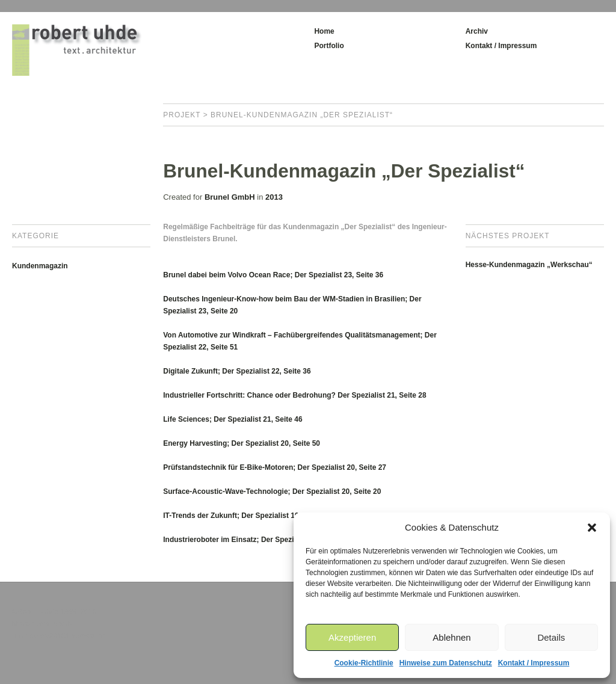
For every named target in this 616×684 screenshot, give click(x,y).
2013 (274, 197)
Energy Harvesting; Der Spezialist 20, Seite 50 (242, 443)
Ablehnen (451, 637)
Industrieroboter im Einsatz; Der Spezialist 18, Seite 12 (256, 540)
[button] (592, 528)
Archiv (477, 31)
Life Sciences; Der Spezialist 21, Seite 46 (233, 419)
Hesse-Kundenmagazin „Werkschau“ (529, 265)
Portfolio (329, 46)
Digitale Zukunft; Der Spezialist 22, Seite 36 (237, 371)
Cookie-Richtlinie (364, 663)
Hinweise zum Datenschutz (446, 663)
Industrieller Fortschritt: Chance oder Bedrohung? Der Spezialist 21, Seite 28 (294, 395)
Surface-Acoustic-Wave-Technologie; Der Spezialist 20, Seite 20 (272, 491)
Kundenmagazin (40, 266)
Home (324, 31)
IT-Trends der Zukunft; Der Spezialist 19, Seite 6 (245, 516)
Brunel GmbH (230, 197)
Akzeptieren (352, 637)
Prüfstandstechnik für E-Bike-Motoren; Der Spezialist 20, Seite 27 (275, 467)
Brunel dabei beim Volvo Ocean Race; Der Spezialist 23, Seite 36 (273, 275)
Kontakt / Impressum (534, 663)
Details (551, 637)
